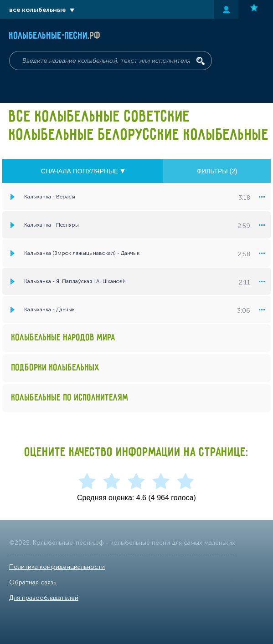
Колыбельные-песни (55, 36)
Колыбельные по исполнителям (70, 398)
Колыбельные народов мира (63, 338)
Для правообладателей (44, 598)
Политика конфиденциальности (57, 567)
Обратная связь (33, 582)
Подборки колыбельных (56, 368)
